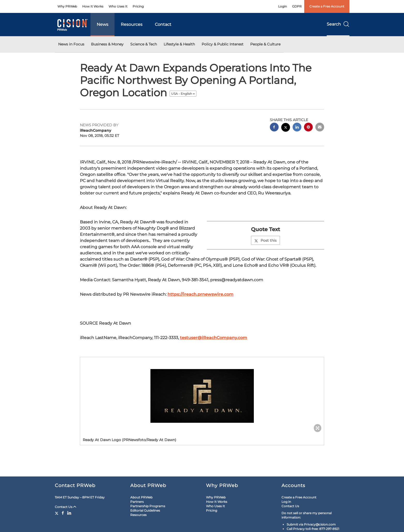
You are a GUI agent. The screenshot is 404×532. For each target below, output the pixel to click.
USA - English (183, 94)
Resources (132, 24)
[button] (202, 396)
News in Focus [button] (71, 44)
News (102, 24)
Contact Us (66, 507)
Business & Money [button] (107, 44)
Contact (163, 24)
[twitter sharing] (286, 128)
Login (283, 6)
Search (338, 24)
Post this (265, 240)
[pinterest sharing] (308, 128)
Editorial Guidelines (145, 510)
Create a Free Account (327, 6)
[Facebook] (63, 513)
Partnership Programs (148, 506)
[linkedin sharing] (297, 128)
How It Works (93, 6)
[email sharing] (320, 128)
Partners (137, 502)
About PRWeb (141, 497)
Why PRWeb (67, 6)
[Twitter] (57, 513)
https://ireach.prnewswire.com (200, 294)
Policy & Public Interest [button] (223, 44)
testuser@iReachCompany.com (214, 338)
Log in (286, 502)
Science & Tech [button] (144, 44)
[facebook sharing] (274, 128)
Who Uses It (118, 6)
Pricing (138, 6)
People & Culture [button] (265, 44)
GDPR (297, 6)
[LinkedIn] (69, 513)
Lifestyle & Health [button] (179, 44)
